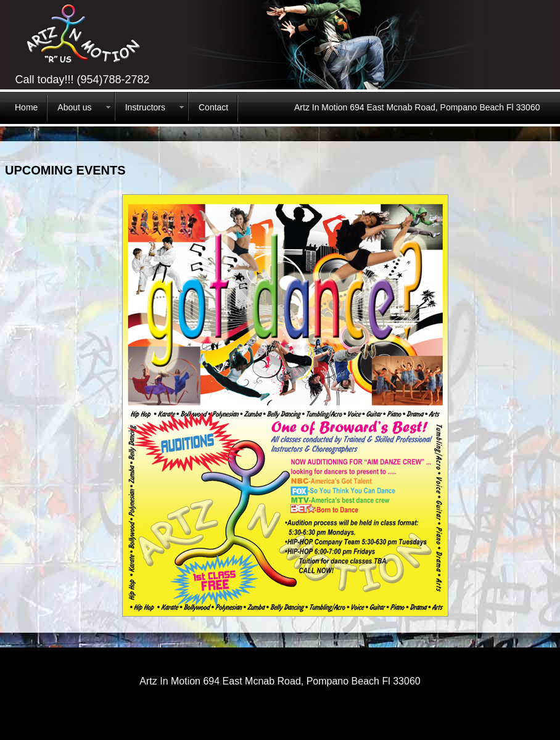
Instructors (145, 107)
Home (26, 107)
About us (74, 107)
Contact (213, 107)
